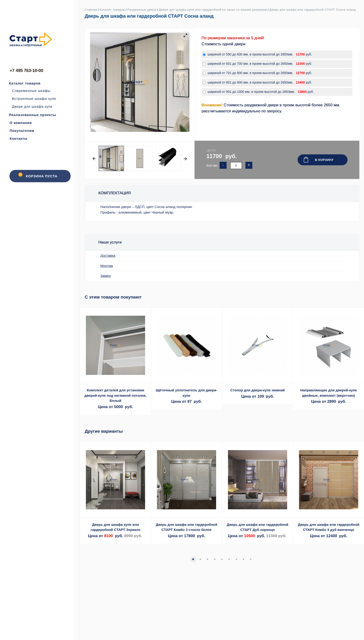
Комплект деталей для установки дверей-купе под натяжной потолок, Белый (115, 395)
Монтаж (107, 266)
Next (185, 159)
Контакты (18, 138)
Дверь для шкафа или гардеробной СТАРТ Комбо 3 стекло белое (187, 527)
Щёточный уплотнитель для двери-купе (187, 393)
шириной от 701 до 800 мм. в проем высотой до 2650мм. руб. (257, 73)
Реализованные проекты (32, 115)
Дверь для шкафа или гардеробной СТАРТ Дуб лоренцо (258, 527)
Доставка (108, 255)
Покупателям (22, 131)
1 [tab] (193, 559)
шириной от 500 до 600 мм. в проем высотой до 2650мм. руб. (257, 54)
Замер (105, 276)
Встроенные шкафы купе (34, 99)
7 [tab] (236, 559)
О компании (21, 123)
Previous (94, 159)
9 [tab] (250, 559)
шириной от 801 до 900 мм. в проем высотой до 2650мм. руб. (257, 82)
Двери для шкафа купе (32, 106)
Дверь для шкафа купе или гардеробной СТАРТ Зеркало (115, 527)
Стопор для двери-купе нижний (258, 390)
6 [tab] (229, 559)
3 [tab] (207, 559)
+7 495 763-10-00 (26, 70)
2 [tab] (200, 559)
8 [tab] (243, 559)
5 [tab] (222, 559)
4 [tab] (214, 559)
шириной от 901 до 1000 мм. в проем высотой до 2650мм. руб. (258, 92)
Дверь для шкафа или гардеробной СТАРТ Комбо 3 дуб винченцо (329, 527)
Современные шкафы (31, 91)
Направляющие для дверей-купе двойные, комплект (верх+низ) (328, 393)
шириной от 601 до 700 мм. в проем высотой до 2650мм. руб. (257, 64)
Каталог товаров (25, 83)
